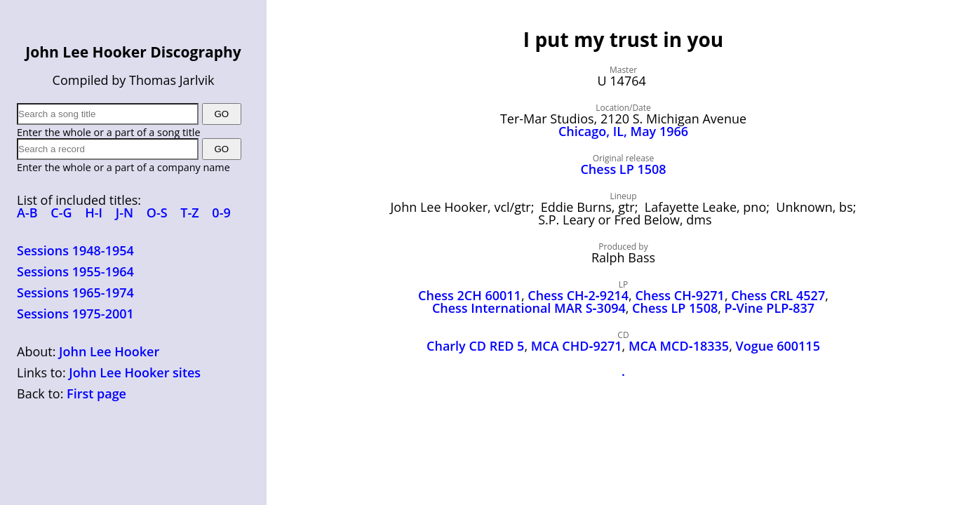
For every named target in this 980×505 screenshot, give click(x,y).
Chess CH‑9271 (680, 295)
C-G (61, 213)
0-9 (221, 213)
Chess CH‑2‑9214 (578, 295)
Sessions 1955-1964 (75, 271)
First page (96, 393)
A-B (27, 213)
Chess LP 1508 (623, 169)
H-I (94, 213)
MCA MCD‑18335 (679, 346)
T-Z (189, 213)
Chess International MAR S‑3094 (529, 308)
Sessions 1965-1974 (75, 292)
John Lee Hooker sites (135, 372)
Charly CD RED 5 (475, 346)
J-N (125, 213)
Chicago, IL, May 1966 (623, 131)
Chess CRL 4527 (778, 295)
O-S (157, 213)
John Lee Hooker (109, 351)
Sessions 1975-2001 (75, 314)
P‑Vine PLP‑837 (770, 308)
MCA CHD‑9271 (577, 346)
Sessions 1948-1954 (75, 250)
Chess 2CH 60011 (470, 295)
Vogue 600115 (778, 346)
